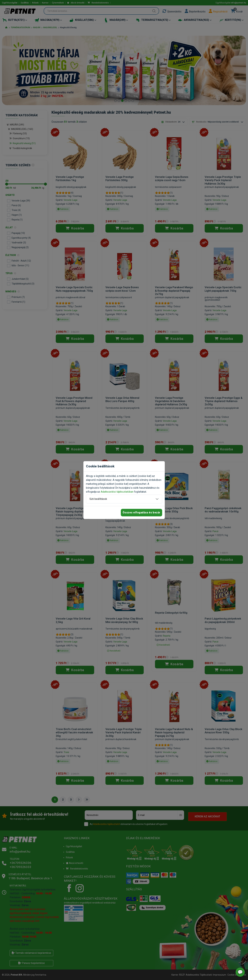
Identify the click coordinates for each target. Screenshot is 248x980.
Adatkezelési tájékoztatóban (117, 492)
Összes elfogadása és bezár (141, 513)
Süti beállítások (98, 499)
